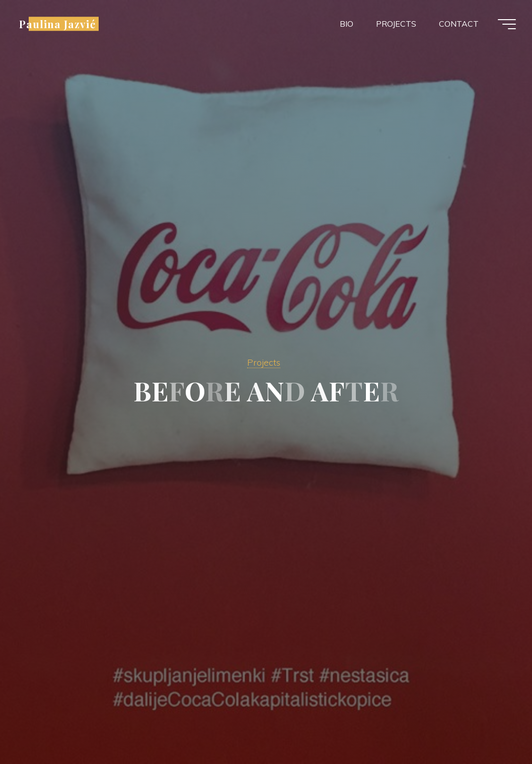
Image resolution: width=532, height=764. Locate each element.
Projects (264, 362)
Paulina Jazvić (57, 24)
